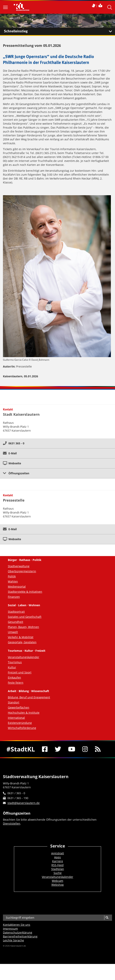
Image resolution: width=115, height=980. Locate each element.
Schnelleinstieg (59, 31)
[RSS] (98, 749)
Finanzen (14, 597)
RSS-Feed (57, 865)
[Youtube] (72, 749)
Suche (58, 873)
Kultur (12, 667)
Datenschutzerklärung (18, 932)
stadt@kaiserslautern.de (24, 803)
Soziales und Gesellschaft (25, 617)
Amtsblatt (58, 853)
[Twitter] (58, 749)
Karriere (58, 861)
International (16, 718)
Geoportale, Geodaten (22, 642)
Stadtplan (58, 869)
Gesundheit (16, 622)
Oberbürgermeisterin (22, 571)
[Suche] (107, 918)
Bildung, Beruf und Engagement (29, 697)
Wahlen (13, 581)
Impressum (10, 929)
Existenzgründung (20, 723)
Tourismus (15, 662)
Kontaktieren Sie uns (17, 925)
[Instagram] (85, 749)
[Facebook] (45, 749)
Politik (12, 576)
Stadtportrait (16, 612)
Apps (57, 857)
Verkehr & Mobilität (21, 637)
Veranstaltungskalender (24, 657)
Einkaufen (14, 677)
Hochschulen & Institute (24, 713)
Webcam (57, 881)
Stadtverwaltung (19, 566)
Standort (14, 702)
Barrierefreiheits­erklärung (20, 936)
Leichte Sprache (13, 940)
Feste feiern (16, 683)
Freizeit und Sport (20, 672)
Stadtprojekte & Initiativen (25, 592)
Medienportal (17, 587)
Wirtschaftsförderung (22, 728)
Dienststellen (12, 823)
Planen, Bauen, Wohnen (23, 627)
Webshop (58, 885)
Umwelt (13, 632)
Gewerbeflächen (19, 707)
